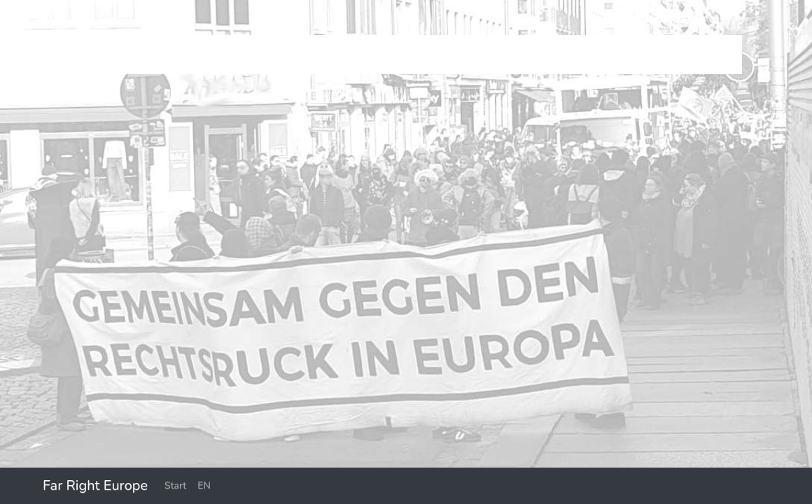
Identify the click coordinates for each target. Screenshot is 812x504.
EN (204, 485)
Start (175, 485)
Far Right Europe (95, 485)
